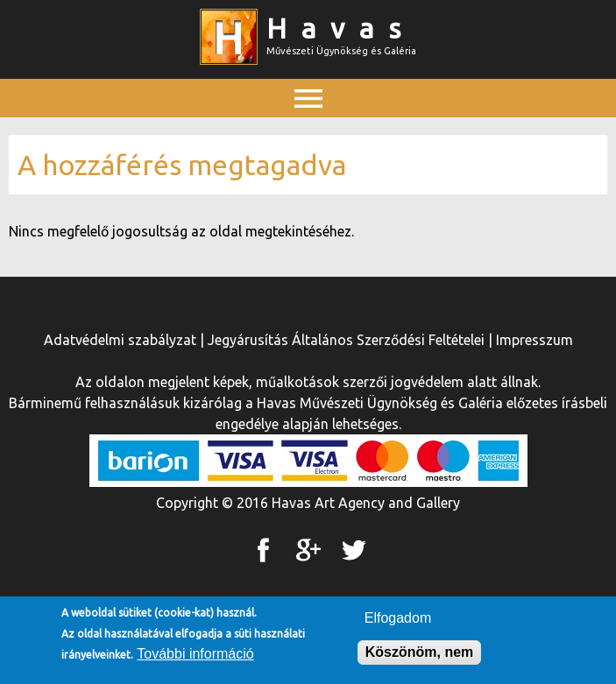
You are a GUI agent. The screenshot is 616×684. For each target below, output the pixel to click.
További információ (195, 657)
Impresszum (535, 340)
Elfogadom (398, 621)
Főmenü (308, 137)
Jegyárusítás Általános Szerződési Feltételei (346, 340)
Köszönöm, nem (420, 656)
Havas (341, 28)
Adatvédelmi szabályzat (120, 340)
